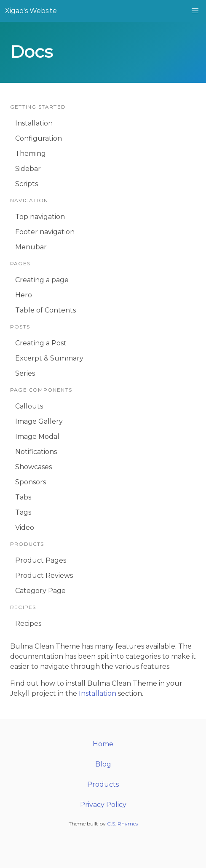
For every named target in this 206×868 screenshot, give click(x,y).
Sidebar (28, 169)
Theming (31, 154)
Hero (24, 295)
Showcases (33, 467)
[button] (195, 11)
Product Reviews (44, 576)
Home (103, 744)
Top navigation (40, 217)
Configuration (39, 138)
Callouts (29, 406)
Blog (103, 764)
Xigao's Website (31, 11)
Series (25, 373)
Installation (34, 123)
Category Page (40, 591)
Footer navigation (45, 232)
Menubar (31, 247)
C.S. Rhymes (122, 824)
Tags (23, 512)
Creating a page (42, 280)
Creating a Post (41, 343)
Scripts (27, 184)
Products (103, 784)
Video (25, 527)
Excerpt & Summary (49, 358)
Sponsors (31, 482)
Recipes (28, 624)
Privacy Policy (103, 805)
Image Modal (37, 437)
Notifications (36, 452)
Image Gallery (39, 421)
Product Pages (41, 560)
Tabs (23, 497)
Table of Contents (45, 310)
